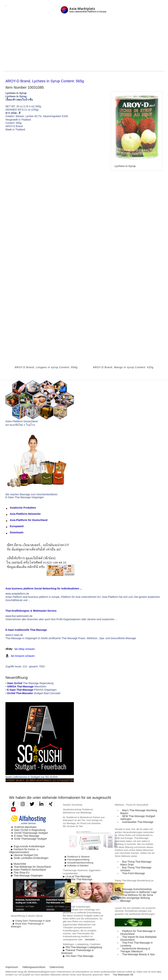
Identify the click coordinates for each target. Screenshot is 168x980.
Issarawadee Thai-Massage (138, 822)
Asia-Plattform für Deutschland (29, 520)
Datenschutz (57, 967)
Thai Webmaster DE (123, 975)
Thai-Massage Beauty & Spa (138, 954)
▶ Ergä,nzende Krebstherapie (28, 846)
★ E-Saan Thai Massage (25, 836)
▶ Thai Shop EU (20, 873)
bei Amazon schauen (23, 656)
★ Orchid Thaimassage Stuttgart (29, 833)
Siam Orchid (15, 683)
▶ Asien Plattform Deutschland (28, 870)
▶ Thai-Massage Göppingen (27, 875)
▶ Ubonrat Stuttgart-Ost (24, 855)
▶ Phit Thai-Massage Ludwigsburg (83, 947)
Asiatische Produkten (23, 508)
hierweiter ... (91, 940)
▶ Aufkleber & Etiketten (77, 866)
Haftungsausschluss (34, 967)
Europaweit (17, 526)
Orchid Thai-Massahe (20, 693)
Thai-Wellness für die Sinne (138, 895)
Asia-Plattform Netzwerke (25, 514)
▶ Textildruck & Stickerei (77, 857)
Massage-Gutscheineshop (137, 889)
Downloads (17, 532)
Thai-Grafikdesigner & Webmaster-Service (31, 611)
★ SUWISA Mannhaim (24, 827)
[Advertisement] (84, 44)
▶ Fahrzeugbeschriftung (77, 860)
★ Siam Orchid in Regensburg (28, 830)
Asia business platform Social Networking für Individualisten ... (44, 589)
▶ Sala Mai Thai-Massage (78, 879)
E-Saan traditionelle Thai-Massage (26, 630)
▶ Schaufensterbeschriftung (79, 863)
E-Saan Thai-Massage (20, 690)
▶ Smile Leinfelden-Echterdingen (30, 858)
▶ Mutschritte (19, 864)
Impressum (12, 967)
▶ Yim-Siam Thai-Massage (78, 956)
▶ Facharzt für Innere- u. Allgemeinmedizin (24, 851)
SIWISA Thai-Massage (20, 686)
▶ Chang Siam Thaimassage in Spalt (32, 921)
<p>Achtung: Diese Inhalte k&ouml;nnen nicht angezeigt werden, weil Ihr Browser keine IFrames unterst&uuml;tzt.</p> (84, 267)
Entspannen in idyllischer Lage (139, 892)
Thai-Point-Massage (133, 873)
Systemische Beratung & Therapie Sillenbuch (135, 950)
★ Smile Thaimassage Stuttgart (29, 839)
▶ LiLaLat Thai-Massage (77, 876)
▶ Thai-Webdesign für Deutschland (31, 867)
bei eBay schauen (25, 649)
